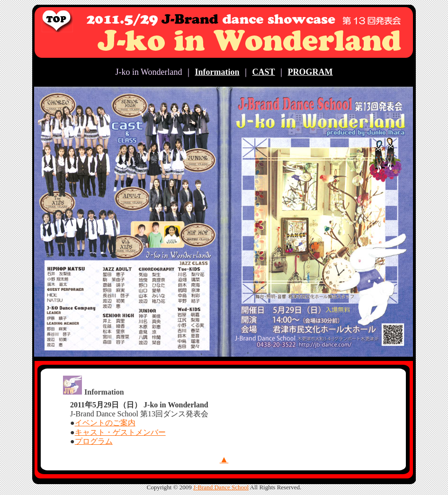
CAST (264, 72)
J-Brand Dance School (221, 487)
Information (217, 72)
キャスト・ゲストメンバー (120, 432)
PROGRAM (310, 72)
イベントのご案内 (105, 423)
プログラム (94, 441)
